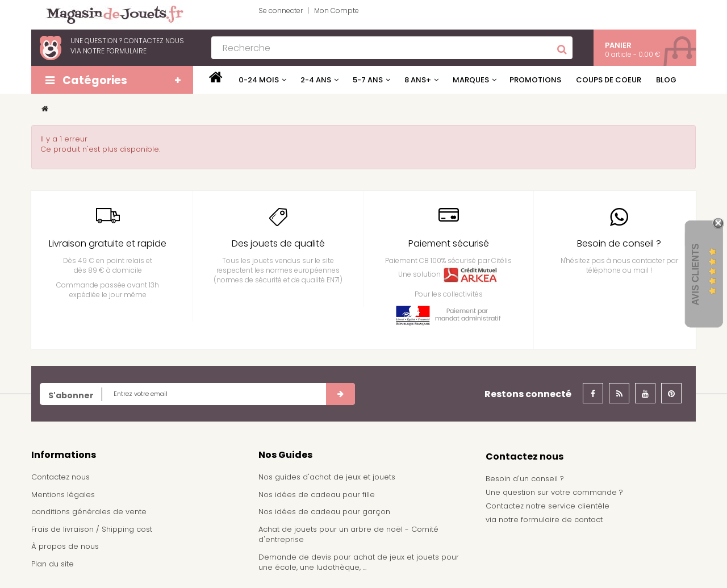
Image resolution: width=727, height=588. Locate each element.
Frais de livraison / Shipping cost (92, 529)
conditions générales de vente (89, 512)
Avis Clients (695, 275)
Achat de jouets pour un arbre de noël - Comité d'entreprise (348, 535)
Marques (471, 80)
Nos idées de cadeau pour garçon (324, 512)
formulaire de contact (562, 520)
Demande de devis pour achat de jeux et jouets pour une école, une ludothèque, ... (359, 562)
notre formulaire (115, 51)
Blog (666, 80)
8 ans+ (418, 80)
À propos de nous (65, 546)
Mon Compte (337, 11)
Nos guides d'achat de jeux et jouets (327, 477)
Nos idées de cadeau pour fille (317, 495)
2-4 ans (316, 80)
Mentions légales (63, 495)
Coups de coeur (609, 80)
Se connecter (281, 11)
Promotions (535, 80)
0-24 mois (259, 80)
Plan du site (53, 564)
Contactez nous (60, 477)
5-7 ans (368, 80)
